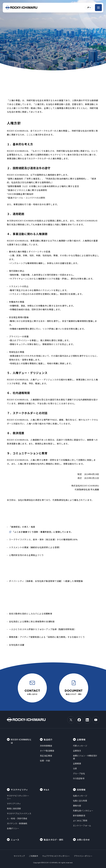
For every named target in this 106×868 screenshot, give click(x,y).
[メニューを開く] (98, 8)
